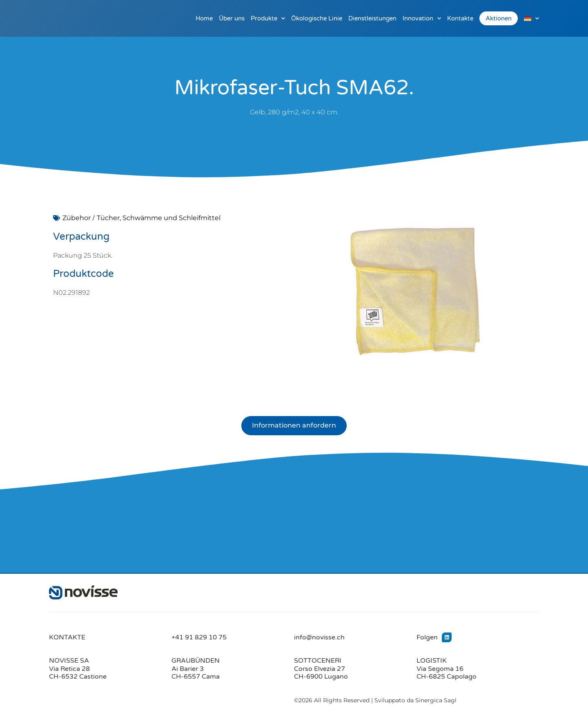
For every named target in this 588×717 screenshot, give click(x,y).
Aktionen (499, 18)
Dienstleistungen (372, 18)
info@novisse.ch (319, 637)
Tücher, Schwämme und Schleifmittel (159, 218)
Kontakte (460, 18)
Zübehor (77, 218)
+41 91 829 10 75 (199, 637)
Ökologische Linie (317, 18)
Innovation (422, 18)
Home (204, 18)
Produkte (268, 18)
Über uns (232, 18)
